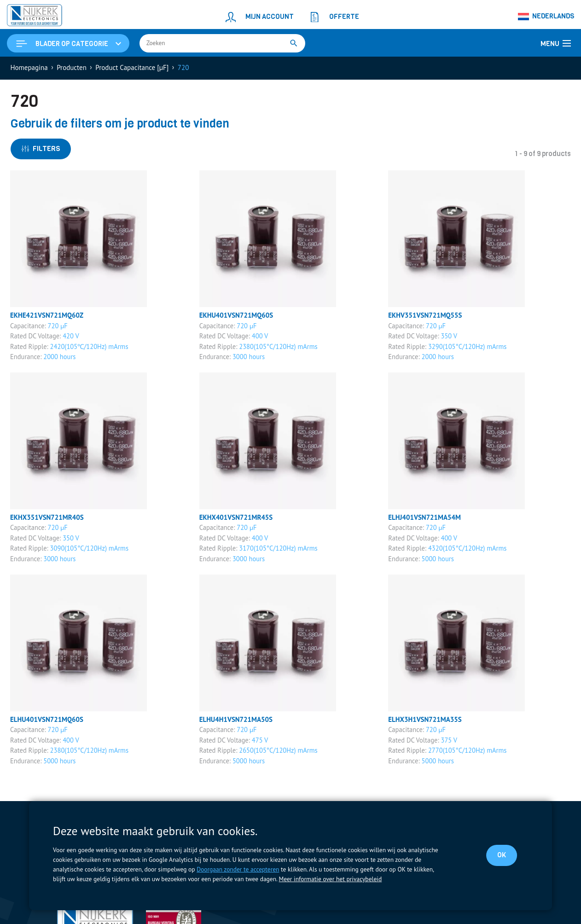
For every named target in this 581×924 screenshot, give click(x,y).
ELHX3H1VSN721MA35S (425, 719)
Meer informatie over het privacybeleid (330, 879)
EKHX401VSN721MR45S (236, 517)
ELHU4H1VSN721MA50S (236, 719)
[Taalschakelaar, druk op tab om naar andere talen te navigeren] (546, 17)
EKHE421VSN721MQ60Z (47, 315)
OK (502, 855)
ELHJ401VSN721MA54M (424, 517)
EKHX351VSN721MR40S (47, 517)
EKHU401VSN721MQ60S (236, 315)
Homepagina (29, 67)
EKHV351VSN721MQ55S (425, 315)
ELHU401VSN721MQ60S (47, 719)
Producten (72, 67)
